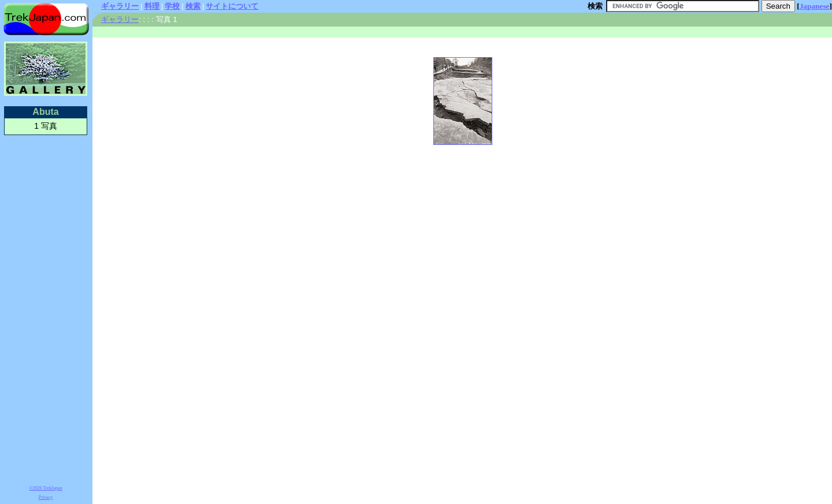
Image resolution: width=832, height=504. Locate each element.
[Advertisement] (46, 308)
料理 (152, 6)
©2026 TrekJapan (46, 488)
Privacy (46, 497)
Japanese (815, 6)
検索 (193, 6)
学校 (172, 6)
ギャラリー (120, 6)
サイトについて (232, 6)
